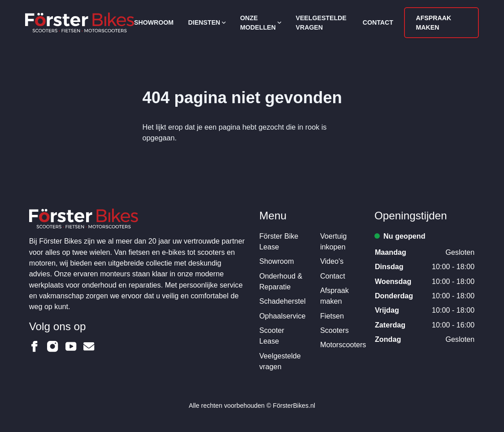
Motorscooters (343, 345)
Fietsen (332, 316)
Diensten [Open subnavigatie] (207, 22)
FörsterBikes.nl (294, 406)
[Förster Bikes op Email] (89, 346)
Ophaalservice (282, 316)
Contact (378, 22)
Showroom (154, 22)
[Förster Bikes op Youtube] (71, 346)
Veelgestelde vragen (321, 22)
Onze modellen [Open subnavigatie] (261, 22)
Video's (332, 261)
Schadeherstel (282, 301)
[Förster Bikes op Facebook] (35, 346)
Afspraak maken (433, 22)
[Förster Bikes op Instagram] (52, 346)
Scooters (335, 330)
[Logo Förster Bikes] (80, 22)
